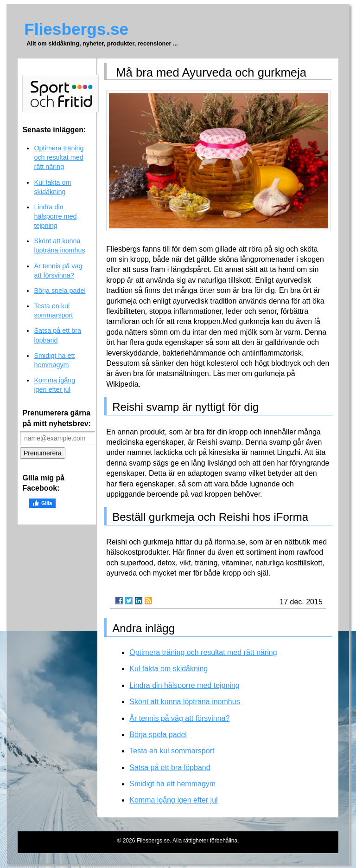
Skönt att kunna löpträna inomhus (184, 702)
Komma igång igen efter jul (173, 800)
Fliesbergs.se (76, 29)
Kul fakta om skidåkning (168, 669)
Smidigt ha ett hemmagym (172, 784)
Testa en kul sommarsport (172, 751)
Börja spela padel (158, 735)
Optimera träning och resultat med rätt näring (203, 652)
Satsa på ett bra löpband (170, 768)
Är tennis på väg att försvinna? (179, 718)
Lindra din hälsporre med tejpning (184, 685)
